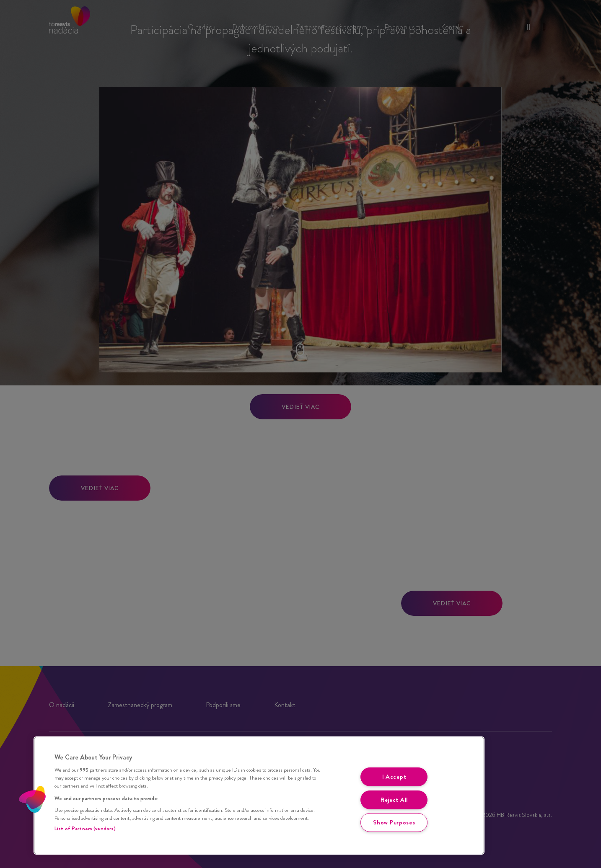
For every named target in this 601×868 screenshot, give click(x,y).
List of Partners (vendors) (85, 828)
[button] (32, 799)
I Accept (394, 777)
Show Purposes (394, 822)
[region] (259, 796)
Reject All (394, 800)
